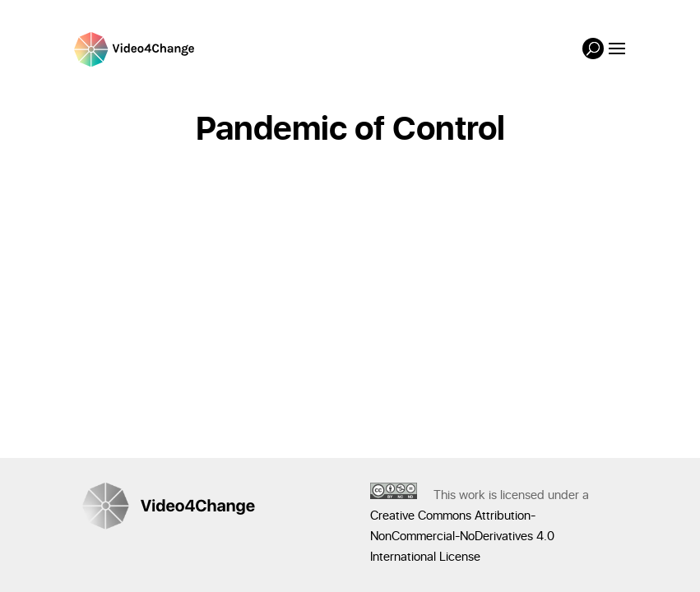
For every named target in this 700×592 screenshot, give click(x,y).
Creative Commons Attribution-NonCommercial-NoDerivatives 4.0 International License (462, 536)
